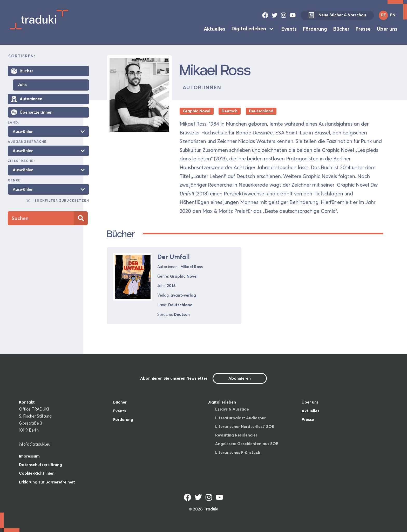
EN (393, 15)
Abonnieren (240, 378)
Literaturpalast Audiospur (240, 418)
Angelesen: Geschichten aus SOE (247, 444)
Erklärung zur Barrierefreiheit (47, 482)
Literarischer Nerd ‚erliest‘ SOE (245, 427)
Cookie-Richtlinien (37, 473)
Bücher (341, 29)
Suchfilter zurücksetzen (57, 201)
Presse (363, 29)
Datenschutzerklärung (40, 465)
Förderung (315, 29)
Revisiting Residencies (236, 435)
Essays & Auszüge (232, 409)
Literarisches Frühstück (238, 452)
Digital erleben (249, 29)
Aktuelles (215, 29)
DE (383, 15)
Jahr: (22, 85)
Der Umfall (174, 257)
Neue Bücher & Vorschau (337, 15)
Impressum (29, 456)
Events (289, 29)
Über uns (387, 29)
